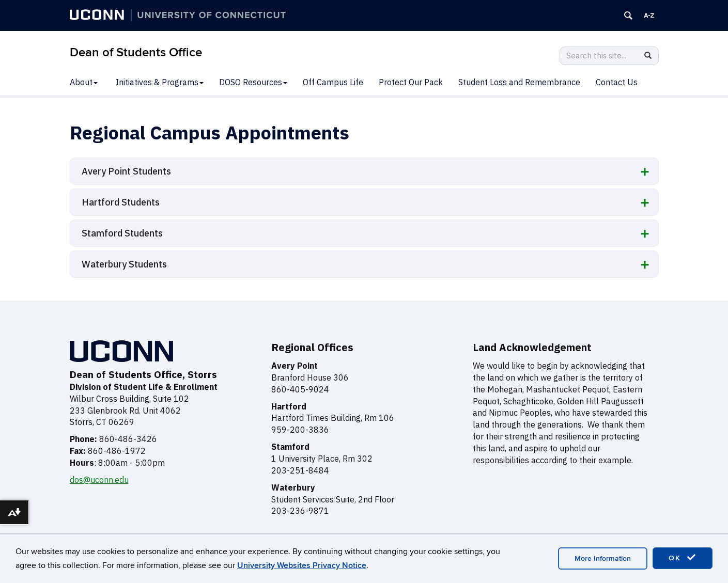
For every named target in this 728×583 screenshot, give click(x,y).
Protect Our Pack (411, 82)
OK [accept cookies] (683, 558)
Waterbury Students (124, 264)
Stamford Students (122, 233)
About (84, 82)
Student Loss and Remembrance (519, 82)
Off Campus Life (333, 82)
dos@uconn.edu (99, 480)
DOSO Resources (253, 82)
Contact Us (617, 82)
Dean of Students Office (136, 52)
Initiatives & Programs (160, 82)
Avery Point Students (126, 171)
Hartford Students (121, 202)
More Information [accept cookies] (603, 558)
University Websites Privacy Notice (302, 565)
